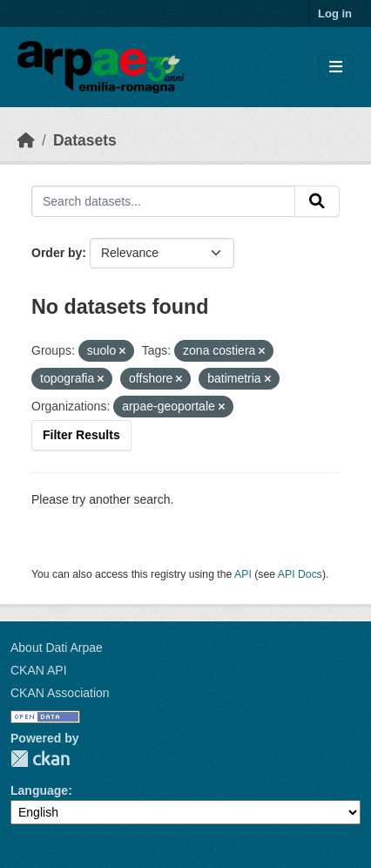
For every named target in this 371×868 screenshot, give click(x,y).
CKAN (40, 759)
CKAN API (39, 670)
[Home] (26, 140)
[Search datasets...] (163, 201)
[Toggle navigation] (336, 68)
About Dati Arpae (57, 648)
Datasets (85, 140)
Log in (335, 14)
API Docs (300, 574)
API (243, 574)
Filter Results (81, 435)
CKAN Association (60, 693)
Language (39, 790)
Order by (57, 253)
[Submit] (317, 201)
